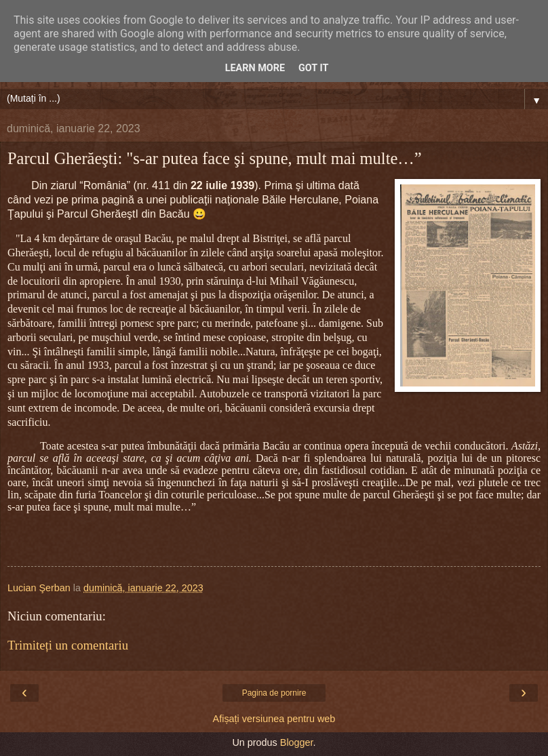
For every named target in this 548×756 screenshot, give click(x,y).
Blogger (297, 742)
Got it (313, 68)
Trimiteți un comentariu (68, 645)
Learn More (255, 68)
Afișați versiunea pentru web (274, 719)
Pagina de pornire (274, 693)
